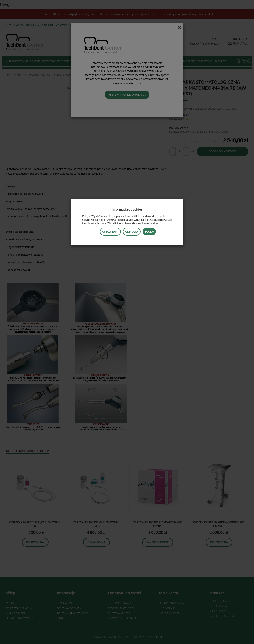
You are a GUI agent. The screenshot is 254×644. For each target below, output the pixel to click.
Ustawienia (110, 231)
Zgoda (149, 231)
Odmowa (132, 231)
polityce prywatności (149, 223)
